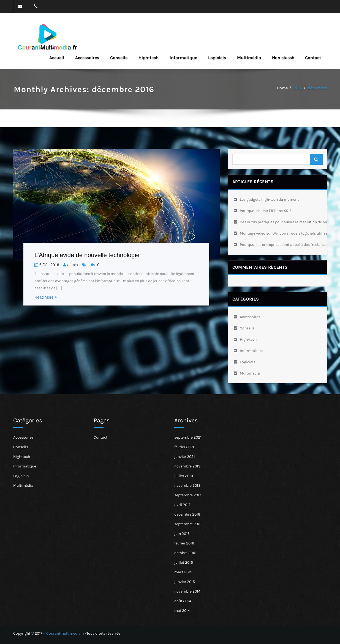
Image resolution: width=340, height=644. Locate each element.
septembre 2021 (188, 437)
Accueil (57, 58)
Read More (46, 297)
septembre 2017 (188, 495)
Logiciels (217, 58)
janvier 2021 (185, 457)
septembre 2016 (188, 524)
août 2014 (183, 601)
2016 (298, 88)
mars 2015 (183, 572)
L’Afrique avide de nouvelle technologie (87, 255)
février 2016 (184, 543)
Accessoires (87, 58)
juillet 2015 (184, 562)
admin (70, 265)
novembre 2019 (187, 466)
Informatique (183, 58)
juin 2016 (182, 534)
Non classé (283, 58)
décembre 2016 (187, 514)
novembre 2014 (187, 591)
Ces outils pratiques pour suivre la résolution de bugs (285, 222)
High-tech (149, 58)
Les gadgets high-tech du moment (269, 199)
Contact (313, 58)
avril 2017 (182, 505)
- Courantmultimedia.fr (64, 633)
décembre (317, 88)
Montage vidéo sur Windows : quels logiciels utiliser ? (286, 233)
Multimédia (249, 58)
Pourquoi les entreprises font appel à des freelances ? (285, 245)
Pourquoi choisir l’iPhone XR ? (266, 211)
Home (282, 88)
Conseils (119, 58)
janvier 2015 (185, 582)
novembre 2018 (187, 485)
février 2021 (184, 447)
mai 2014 (182, 611)
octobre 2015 (185, 553)
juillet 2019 (184, 476)
